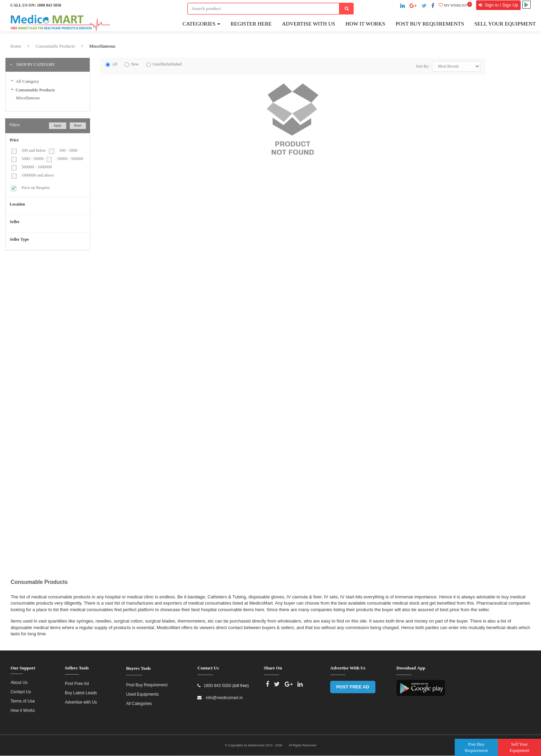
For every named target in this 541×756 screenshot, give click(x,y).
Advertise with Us (308, 24)
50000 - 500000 (70, 159)
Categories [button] (201, 24)
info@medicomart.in (224, 695)
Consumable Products (55, 46)
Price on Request (35, 188)
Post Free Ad (77, 680)
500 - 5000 (68, 150)
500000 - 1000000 (37, 167)
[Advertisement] (63, 305)
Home (16, 46)
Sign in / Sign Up (501, 5)
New (135, 64)
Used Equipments (142, 691)
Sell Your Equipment (505, 24)
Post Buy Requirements (430, 24)
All (115, 64)
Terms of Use (23, 698)
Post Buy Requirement (147, 682)
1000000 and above (38, 175)
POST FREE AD (353, 684)
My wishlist (455, 5)
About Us (19, 679)
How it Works (22, 707)
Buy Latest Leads (81, 690)
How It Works (365, 24)
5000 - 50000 (33, 159)
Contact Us (21, 689)
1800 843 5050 (49, 5)
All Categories (139, 700)
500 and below (34, 150)
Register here (251, 24)
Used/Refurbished (167, 64)
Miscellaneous (102, 46)
